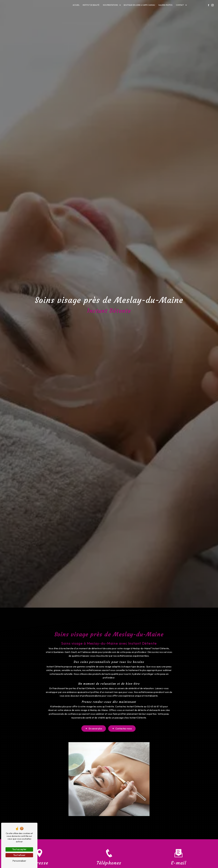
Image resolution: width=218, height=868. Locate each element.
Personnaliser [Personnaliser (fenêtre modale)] (19, 861)
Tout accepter (19, 849)
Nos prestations (110, 5)
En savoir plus (94, 716)
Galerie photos (165, 5)
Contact (180, 5)
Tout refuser (19, 855)
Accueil (76, 5)
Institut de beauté (91, 5)
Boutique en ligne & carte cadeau (139, 5)
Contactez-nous (122, 716)
